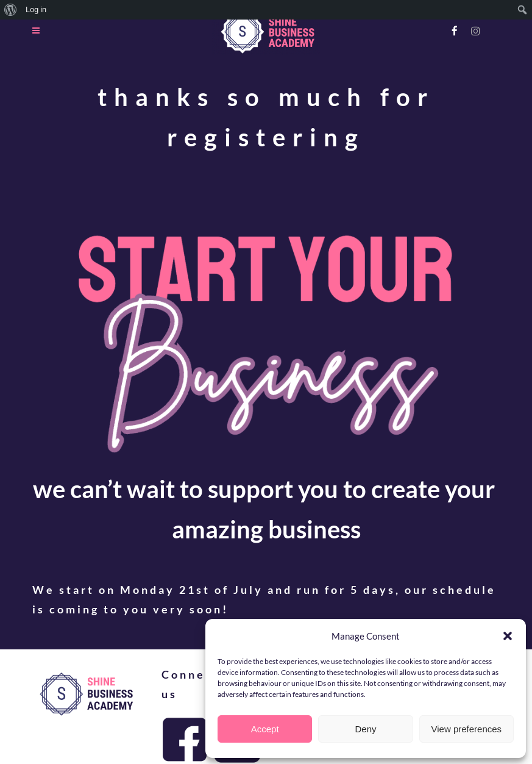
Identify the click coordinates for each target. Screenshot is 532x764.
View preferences (467, 729)
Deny (365, 729)
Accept (265, 729)
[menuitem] (11, 10)
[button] (508, 636)
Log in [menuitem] (36, 9)
